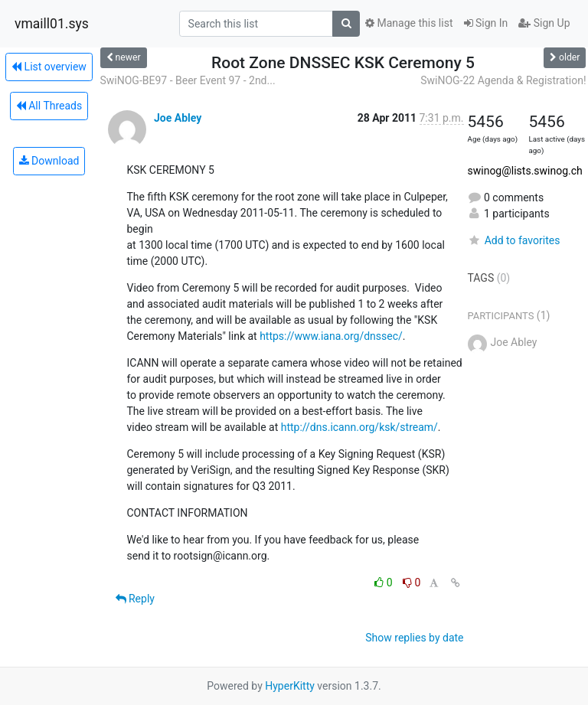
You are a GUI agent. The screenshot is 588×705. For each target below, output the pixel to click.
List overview (49, 67)
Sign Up (544, 23)
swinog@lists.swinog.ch (525, 171)
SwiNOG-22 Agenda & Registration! (503, 80)
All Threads (49, 106)
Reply (135, 599)
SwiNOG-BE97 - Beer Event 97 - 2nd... (188, 80)
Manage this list (409, 23)
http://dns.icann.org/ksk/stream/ (359, 427)
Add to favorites (514, 240)
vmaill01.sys (52, 24)
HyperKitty (290, 686)
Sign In (486, 23)
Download (49, 161)
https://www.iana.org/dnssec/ (331, 336)
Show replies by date (414, 638)
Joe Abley (178, 118)
